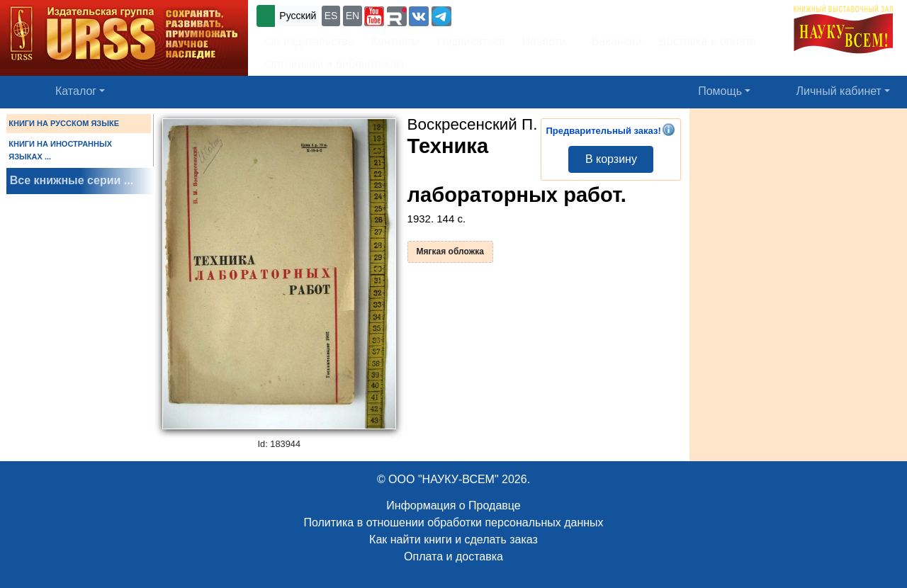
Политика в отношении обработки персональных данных (453, 522)
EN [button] (353, 16)
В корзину (611, 159)
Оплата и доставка (453, 556)
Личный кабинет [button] (839, 91)
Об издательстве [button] (310, 41)
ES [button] (331, 16)
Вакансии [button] (613, 41)
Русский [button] (298, 16)
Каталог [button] (76, 91)
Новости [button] (544, 41)
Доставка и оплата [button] (707, 41)
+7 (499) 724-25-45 (506, 15)
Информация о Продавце (453, 505)
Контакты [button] (396, 41)
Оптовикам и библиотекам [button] (334, 64)
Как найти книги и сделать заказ (453, 539)
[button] (374, 16)
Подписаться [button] (471, 41)
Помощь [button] (720, 91)
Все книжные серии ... (72, 180)
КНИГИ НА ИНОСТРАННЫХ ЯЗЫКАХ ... (60, 150)
